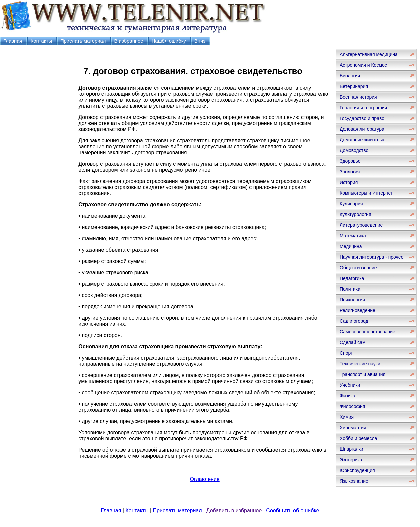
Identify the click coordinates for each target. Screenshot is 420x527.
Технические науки (360, 364)
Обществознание (358, 268)
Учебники (350, 385)
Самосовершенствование (367, 332)
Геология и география (363, 108)
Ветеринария (354, 86)
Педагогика (352, 278)
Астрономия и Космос (363, 65)
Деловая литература (362, 129)
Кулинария (351, 204)
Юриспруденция (357, 470)
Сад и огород (354, 321)
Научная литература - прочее (371, 257)
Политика (350, 289)
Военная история (358, 97)
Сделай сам (353, 342)
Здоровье (350, 161)
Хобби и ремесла (358, 438)
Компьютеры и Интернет (366, 193)
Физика (347, 396)
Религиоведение (357, 310)
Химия (347, 417)
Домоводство (354, 150)
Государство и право (362, 118)
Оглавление (205, 479)
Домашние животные (362, 140)
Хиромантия (353, 428)
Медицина (351, 246)
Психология (352, 300)
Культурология (355, 214)
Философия (352, 406)
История (349, 182)
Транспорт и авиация (362, 374)
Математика (353, 236)
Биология (350, 76)
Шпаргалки (351, 449)
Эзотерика (351, 460)
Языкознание (354, 481)
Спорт (346, 353)
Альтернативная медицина (369, 54)
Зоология (350, 172)
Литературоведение (361, 225)
